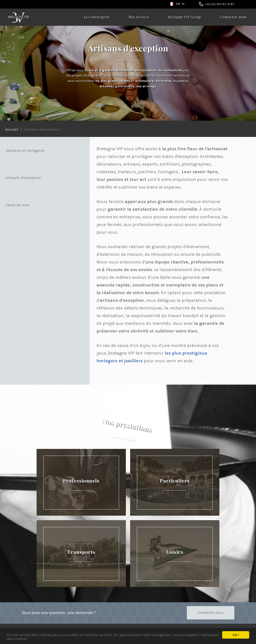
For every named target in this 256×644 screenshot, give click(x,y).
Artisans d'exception (23, 178)
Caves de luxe (18, 205)
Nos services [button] (139, 17)
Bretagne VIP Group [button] (185, 17)
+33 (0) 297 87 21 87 (220, 4)
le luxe (89, 70)
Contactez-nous (233, 17)
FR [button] (178, 4)
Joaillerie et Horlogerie (25, 151)
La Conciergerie (97, 17)
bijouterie (181, 81)
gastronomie (125, 86)
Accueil (12, 129)
